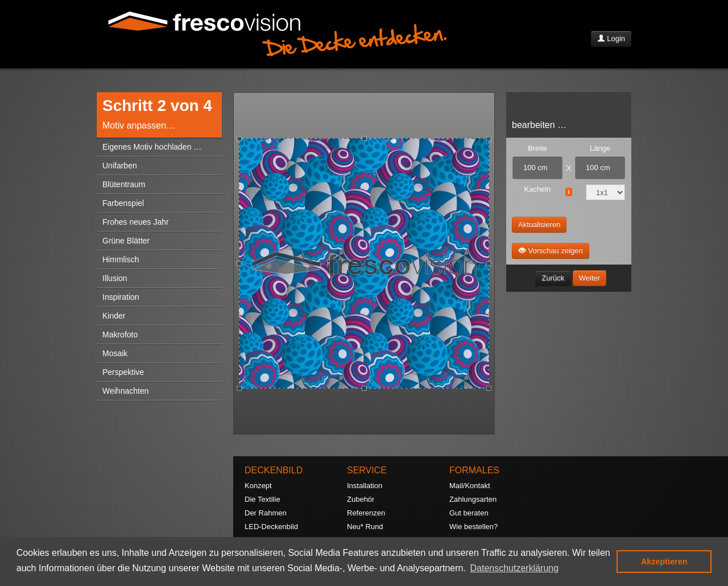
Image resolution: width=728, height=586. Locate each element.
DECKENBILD (274, 470)
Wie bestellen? (473, 527)
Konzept (258, 486)
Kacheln (538, 189)
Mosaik (115, 353)
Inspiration (121, 297)
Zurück (553, 278)
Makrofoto (120, 335)
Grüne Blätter (126, 241)
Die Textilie (262, 499)
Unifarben (120, 166)
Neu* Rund (365, 527)
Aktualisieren (539, 224)
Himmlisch (121, 259)
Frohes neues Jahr (136, 222)
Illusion (115, 278)
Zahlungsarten (473, 499)
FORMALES (474, 470)
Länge (600, 148)
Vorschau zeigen (551, 250)
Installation (365, 486)
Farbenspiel (123, 203)
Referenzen (366, 513)
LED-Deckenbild (271, 527)
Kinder (114, 316)
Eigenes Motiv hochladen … (152, 147)
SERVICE (367, 470)
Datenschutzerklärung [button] (515, 568)
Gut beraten (469, 513)
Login (611, 38)
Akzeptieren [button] (664, 562)
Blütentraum (124, 184)
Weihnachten (125, 391)
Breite (537, 148)
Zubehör (361, 499)
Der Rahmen (266, 513)
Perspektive (123, 372)
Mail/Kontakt (470, 486)
